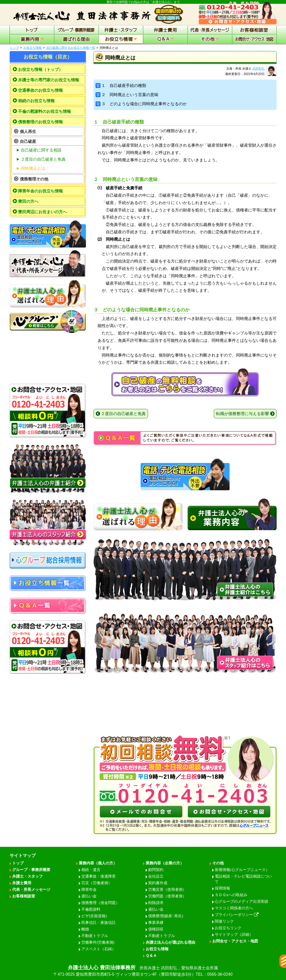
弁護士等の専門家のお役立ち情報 (49, 80)
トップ (14, 48)
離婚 (85, 929)
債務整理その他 (34, 179)
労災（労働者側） (97, 883)
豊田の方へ (28, 201)
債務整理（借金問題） (100, 903)
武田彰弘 (259, 69)
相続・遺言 (91, 870)
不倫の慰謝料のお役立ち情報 (44, 111)
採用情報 (222, 888)
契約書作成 (158, 883)
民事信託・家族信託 (99, 922)
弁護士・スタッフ (27, 876)
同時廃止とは (33, 168)
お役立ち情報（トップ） (40, 70)
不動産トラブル (95, 936)
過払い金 (89, 896)
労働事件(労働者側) (98, 942)
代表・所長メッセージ (31, 889)
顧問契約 (156, 870)
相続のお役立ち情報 (36, 101)
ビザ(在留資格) (94, 916)
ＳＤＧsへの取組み (231, 895)
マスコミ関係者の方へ (234, 908)
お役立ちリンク (228, 928)
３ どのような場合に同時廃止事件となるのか (141, 104)
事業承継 (156, 922)
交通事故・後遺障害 (99, 876)
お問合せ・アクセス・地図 (235, 941)
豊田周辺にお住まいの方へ (42, 212)
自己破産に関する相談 (41, 150)
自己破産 (28, 141)
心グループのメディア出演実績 (242, 901)
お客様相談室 (24, 896)
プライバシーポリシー (237, 915)
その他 (218, 863)
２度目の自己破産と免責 (43, 159)
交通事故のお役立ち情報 (40, 90)
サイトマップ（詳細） (234, 934)
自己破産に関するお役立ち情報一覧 (71, 48)
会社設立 (156, 876)
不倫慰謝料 (91, 909)
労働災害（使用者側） (167, 889)
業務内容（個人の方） (98, 863)
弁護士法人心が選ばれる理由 (170, 942)
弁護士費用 (22, 883)
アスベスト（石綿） (99, 949)
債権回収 (156, 929)
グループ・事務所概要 (31, 870)
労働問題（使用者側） (167, 896)
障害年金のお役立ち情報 (40, 191)
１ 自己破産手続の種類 (121, 86)
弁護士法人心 (143, 971)
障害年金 (89, 889)
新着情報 (242, 870)
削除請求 (156, 903)
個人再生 (28, 132)
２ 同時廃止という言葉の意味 (127, 95)
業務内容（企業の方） (165, 863)
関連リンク (224, 921)
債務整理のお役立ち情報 (40, 122)
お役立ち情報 (33, 48)
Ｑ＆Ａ (151, 955)
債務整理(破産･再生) (166, 916)
